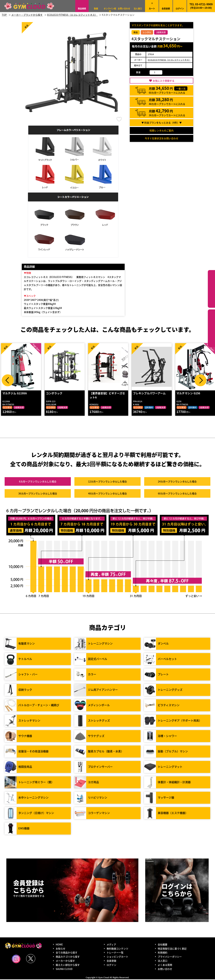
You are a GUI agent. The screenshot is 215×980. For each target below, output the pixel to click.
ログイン (180, 8)
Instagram (16, 959)
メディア (111, 945)
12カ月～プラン (107, 482)
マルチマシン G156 (188, 394)
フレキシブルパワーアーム (149, 394)
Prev (8, 380)
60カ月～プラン (177, 494)
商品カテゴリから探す (68, 957)
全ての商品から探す (67, 953)
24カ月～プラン (177, 482)
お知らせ (61, 949)
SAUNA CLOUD (64, 969)
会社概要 (163, 945)
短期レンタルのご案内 (162, 130)
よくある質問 (165, 965)
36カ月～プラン (38, 494)
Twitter (31, 959)
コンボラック (54, 394)
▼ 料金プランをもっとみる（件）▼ (162, 123)
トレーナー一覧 (115, 953)
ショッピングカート (117, 957)
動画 (96, 8)
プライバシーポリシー (170, 957)
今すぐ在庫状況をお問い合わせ (162, 138)
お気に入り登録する (164, 81)
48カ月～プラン (107, 494)
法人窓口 (138, 8)
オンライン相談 (110, 10)
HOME (59, 945)
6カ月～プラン (38, 482)
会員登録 (166, 8)
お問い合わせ (124, 8)
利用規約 (163, 953)
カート (152, 6)
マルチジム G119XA (14, 394)
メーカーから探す (65, 961)
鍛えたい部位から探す (211, 328)
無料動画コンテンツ (117, 949)
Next (200, 380)
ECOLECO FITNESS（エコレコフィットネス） (169, 60)
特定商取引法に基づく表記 (172, 949)
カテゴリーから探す (211, 289)
